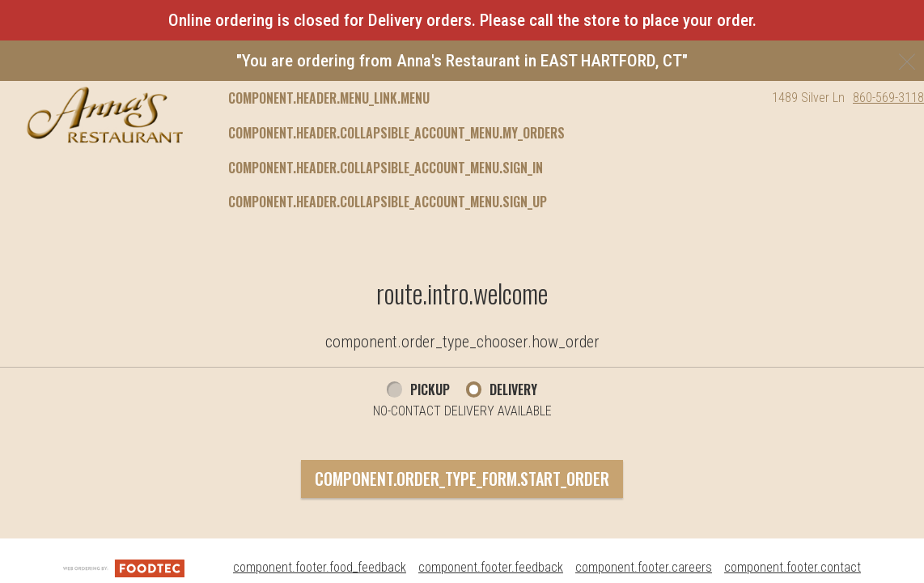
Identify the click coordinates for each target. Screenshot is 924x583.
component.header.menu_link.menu (329, 98)
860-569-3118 (888, 98)
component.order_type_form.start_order (462, 479)
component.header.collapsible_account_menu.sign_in (386, 168)
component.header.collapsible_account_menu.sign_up (388, 202)
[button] (105, 115)
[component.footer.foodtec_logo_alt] (124, 567)
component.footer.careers (644, 567)
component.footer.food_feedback (320, 567)
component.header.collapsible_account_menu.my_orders (396, 133)
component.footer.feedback (491, 567)
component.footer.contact (793, 567)
